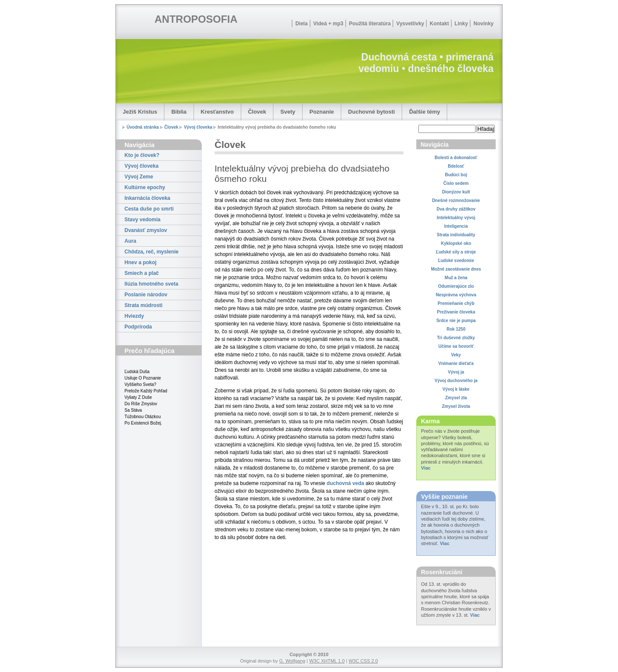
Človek (257, 112)
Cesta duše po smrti (149, 209)
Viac (426, 468)
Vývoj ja (456, 372)
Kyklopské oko (456, 243)
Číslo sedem (456, 183)
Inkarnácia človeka (147, 198)
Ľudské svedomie (456, 261)
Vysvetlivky (410, 24)
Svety (288, 112)
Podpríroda (138, 327)
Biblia (179, 112)
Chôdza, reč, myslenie (151, 252)
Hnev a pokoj (141, 262)
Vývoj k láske (456, 389)
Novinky (483, 24)
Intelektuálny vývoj (456, 218)
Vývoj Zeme (139, 177)
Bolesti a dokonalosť (456, 158)
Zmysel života (456, 406)
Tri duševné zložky (456, 338)
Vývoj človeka (198, 127)
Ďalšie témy (424, 112)
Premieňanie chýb (456, 303)
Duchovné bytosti (371, 112)
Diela (301, 24)
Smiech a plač (142, 273)
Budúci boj (456, 175)
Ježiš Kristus (140, 112)
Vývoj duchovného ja (456, 381)
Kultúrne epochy (145, 187)
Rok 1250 (456, 329)
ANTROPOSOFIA (196, 19)
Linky (461, 24)
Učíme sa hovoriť (456, 346)
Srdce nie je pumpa (456, 321)
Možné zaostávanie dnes (456, 269)
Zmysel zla (456, 398)
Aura (130, 241)
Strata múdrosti (144, 305)
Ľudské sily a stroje (456, 252)
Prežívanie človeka (456, 312)
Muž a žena (456, 278)
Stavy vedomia (142, 220)
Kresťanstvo (217, 112)
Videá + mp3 (328, 24)
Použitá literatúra (370, 24)
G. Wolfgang (292, 661)
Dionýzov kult (456, 192)
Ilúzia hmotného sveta (151, 284)
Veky (456, 355)
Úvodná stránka (143, 127)
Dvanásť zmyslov (146, 230)
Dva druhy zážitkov (456, 209)
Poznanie (322, 112)
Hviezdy (134, 316)
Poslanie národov (146, 295)
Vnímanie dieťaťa (456, 363)
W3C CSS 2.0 (363, 661)
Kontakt (439, 24)
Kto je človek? (142, 155)
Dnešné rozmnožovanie (456, 200)
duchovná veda (345, 483)
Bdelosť (456, 166)
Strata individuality (456, 235)
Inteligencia (456, 226)
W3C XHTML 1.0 (327, 661)
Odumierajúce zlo (456, 286)
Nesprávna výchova (456, 295)
